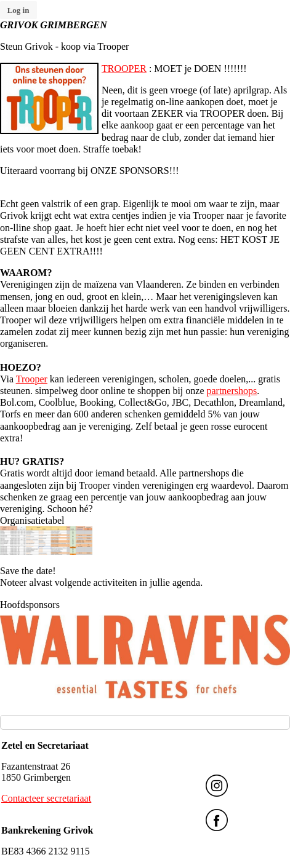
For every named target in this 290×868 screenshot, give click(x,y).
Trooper (32, 379)
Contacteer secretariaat (46, 798)
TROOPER (124, 69)
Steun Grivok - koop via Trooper (64, 46)
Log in (18, 10)
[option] (145, 657)
